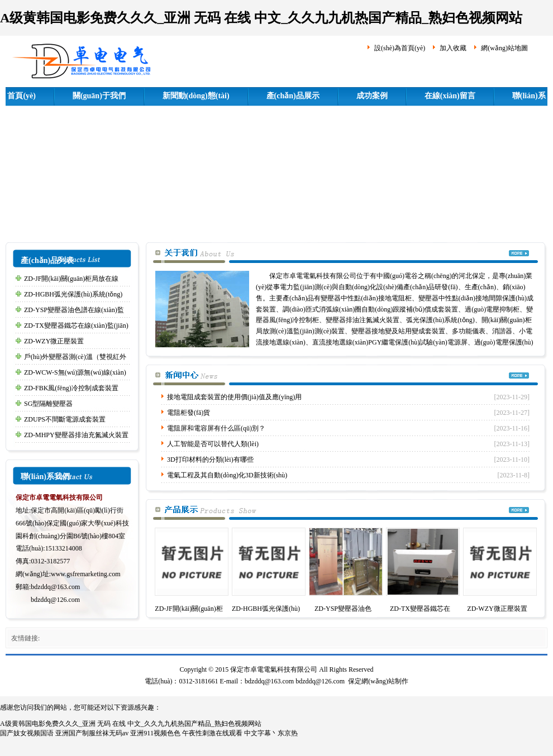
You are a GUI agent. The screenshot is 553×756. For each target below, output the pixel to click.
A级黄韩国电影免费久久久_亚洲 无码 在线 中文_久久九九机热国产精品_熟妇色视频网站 (261, 18)
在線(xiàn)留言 (450, 96)
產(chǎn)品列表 (47, 260)
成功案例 (372, 96)
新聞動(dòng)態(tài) (196, 96)
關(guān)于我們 (99, 96)
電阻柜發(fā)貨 (189, 413)
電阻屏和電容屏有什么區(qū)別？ (216, 428)
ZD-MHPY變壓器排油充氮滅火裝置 (76, 435)
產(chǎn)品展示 (293, 96)
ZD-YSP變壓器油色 (343, 609)
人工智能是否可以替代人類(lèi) (213, 444)
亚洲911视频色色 (155, 733)
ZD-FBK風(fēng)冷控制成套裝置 (71, 388)
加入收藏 (453, 48)
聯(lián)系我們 (45, 477)
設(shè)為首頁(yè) (400, 48)
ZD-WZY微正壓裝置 (54, 341)
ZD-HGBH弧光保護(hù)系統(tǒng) (73, 294)
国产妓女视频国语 (27, 733)
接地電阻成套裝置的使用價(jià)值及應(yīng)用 (234, 397)
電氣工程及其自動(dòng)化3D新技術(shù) (227, 475)
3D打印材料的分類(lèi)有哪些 (210, 460)
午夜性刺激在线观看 (212, 733)
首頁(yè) (22, 96)
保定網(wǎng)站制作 (378, 681)
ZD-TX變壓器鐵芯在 (420, 609)
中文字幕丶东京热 (271, 733)
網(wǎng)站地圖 (504, 48)
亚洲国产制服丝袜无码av (92, 733)
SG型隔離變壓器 (48, 404)
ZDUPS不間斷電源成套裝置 (65, 419)
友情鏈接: (25, 638)
